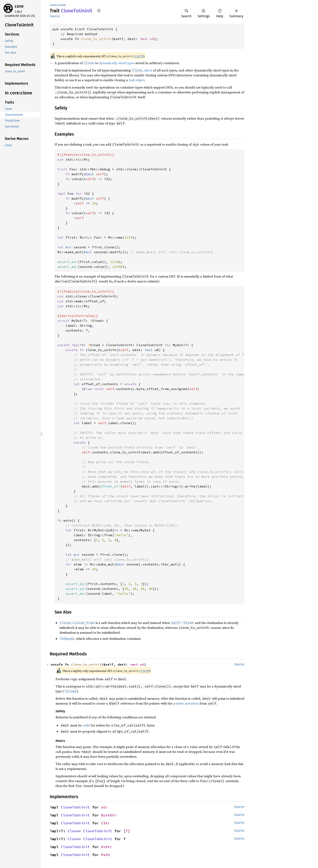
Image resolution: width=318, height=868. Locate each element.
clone (62, 5)
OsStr (107, 847)
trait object (137, 80)
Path (105, 855)
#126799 (138, 56)
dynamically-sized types (117, 63)
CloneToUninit (75, 807)
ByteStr (109, 815)
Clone (73, 831)
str (104, 807)
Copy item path (99, 11)
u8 (152, 39)
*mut (145, 39)
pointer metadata (186, 703)
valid (86, 725)
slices (148, 70)
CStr (105, 823)
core (19, 6)
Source (55, 16)
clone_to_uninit (96, 39)
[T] (127, 831)
